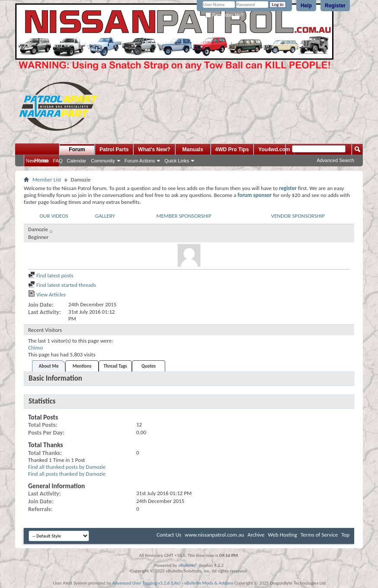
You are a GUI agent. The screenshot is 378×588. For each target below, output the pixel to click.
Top (345, 535)
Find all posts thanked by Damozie (67, 474)
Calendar (77, 161)
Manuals (193, 149)
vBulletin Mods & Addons (209, 583)
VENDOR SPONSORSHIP (298, 216)
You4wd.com (274, 149)
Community (103, 161)
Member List (47, 180)
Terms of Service (319, 535)
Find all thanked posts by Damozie (67, 467)
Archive (256, 535)
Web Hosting (283, 535)
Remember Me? (224, 15)
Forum (77, 149)
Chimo (35, 348)
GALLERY (105, 216)
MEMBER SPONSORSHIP (184, 216)
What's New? (154, 149)
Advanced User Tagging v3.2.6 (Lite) (146, 583)
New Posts (37, 161)
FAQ (58, 161)
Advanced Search (335, 160)
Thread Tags (115, 366)
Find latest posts (51, 275)
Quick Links (177, 161)
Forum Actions (140, 161)
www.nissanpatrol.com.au (214, 535)
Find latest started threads (62, 285)
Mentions (82, 366)
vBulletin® (188, 565)
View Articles (47, 294)
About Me (49, 366)
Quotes (149, 366)
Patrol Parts (114, 149)
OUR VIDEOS (54, 216)
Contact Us (169, 535)
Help (306, 6)
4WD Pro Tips (232, 149)
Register (335, 6)
